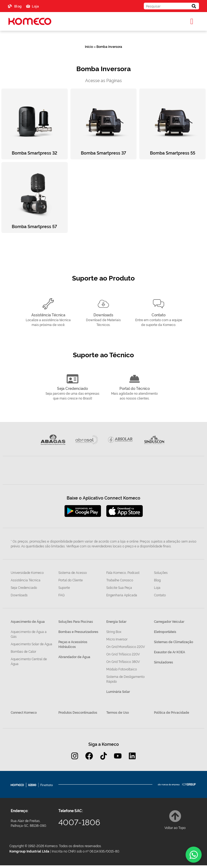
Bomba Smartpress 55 (173, 153)
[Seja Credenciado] (73, 379)
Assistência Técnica (48, 315)
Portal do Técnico (135, 389)
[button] (192, 22)
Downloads (103, 315)
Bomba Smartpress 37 (103, 153)
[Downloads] (103, 304)
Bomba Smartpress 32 (35, 153)
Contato (159, 315)
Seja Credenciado (72, 389)
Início (89, 46)
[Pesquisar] (194, 6)
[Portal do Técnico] (134, 379)
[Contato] (159, 304)
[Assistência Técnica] (48, 304)
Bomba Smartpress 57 (34, 226)
